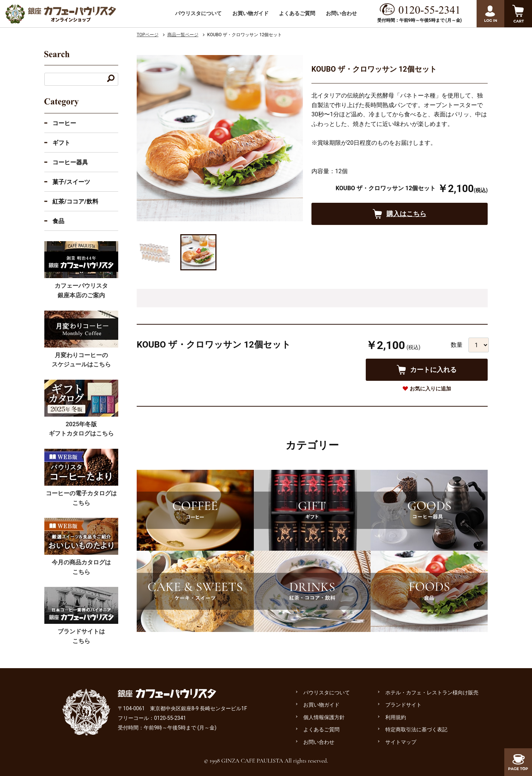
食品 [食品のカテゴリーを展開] (58, 221)
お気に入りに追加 (430, 389)
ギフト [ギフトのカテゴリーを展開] (61, 143)
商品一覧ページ (183, 35)
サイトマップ (401, 742)
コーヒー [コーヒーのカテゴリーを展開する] (64, 123)
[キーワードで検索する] (111, 79)
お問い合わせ (341, 13)
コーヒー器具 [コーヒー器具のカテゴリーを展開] (70, 162)
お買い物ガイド (250, 13)
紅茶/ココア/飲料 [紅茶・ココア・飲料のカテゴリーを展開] (75, 201)
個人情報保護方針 (324, 717)
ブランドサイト (403, 705)
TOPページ (148, 35)
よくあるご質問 (297, 13)
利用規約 (396, 717)
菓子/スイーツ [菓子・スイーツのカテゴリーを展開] (71, 182)
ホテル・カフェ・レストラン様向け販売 (432, 693)
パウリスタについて (198, 13)
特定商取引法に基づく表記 (416, 729)
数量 (457, 345)
